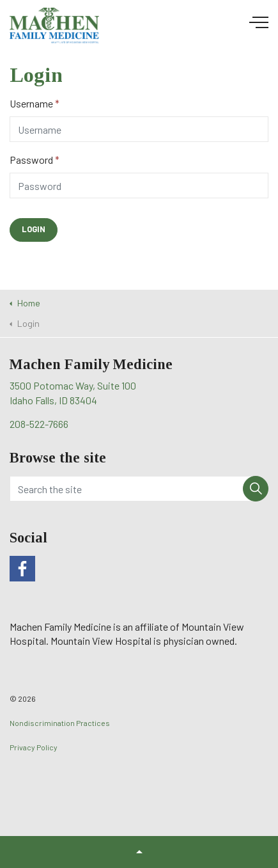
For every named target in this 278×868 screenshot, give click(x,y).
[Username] (139, 129)
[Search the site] (139, 489)
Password (35, 160)
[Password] (139, 185)
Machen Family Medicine (54, 27)
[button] (34, 230)
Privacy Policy (34, 747)
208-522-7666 (39, 424)
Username (35, 103)
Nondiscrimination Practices (60, 723)
